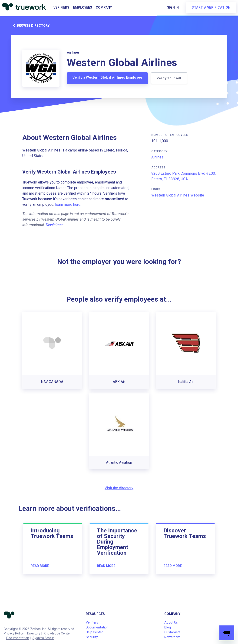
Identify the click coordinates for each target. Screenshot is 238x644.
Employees (83, 7)
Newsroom (172, 637)
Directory (34, 633)
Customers (172, 632)
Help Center (94, 632)
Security (92, 637)
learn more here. (68, 204)
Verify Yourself (170, 78)
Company (104, 7)
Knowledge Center (57, 633)
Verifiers (61, 7)
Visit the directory (119, 488)
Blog (168, 627)
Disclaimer (54, 225)
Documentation (18, 638)
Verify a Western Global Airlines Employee (107, 77)
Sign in (173, 7)
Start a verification (211, 7)
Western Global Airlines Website (178, 195)
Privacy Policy (14, 633)
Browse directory (30, 26)
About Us (171, 622)
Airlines (157, 157)
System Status (43, 638)
